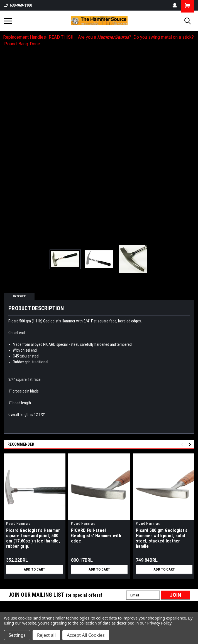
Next (191, 445)
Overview (19, 296)
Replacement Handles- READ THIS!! (38, 37)
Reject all (46, 635)
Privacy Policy (159, 623)
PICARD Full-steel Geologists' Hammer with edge (96, 536)
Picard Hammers (18, 524)
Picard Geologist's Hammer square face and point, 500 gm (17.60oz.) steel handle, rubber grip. (33, 538)
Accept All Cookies (86, 635)
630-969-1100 (18, 5)
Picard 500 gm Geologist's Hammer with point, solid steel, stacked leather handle (162, 538)
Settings (17, 635)
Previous (183, 445)
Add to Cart (34, 569)
